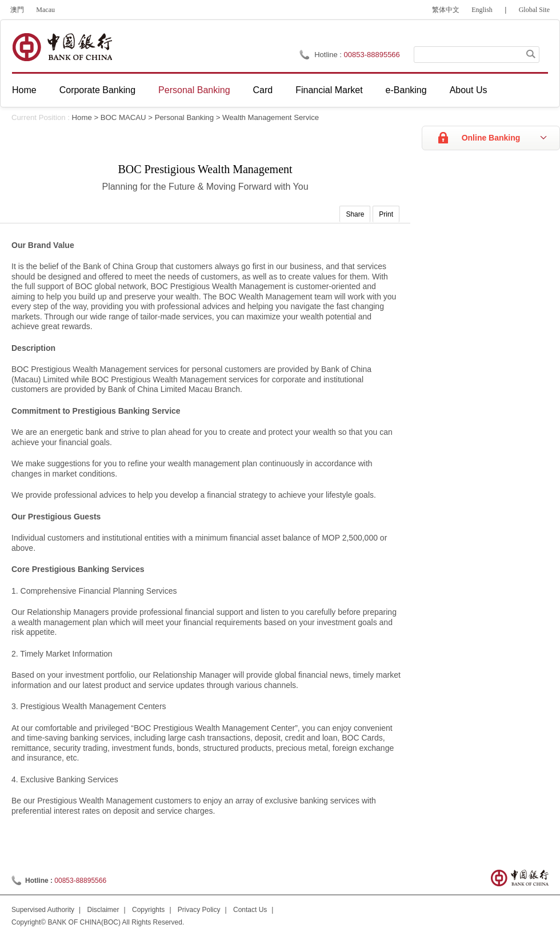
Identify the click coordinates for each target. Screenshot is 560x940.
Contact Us (250, 910)
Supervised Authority (43, 910)
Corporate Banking (97, 90)
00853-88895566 (372, 55)
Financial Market (329, 90)
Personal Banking (194, 90)
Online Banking (491, 138)
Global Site (534, 10)
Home (24, 90)
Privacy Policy (199, 910)
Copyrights (148, 910)
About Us (469, 90)
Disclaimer (103, 910)
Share (355, 214)
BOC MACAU (123, 117)
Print (386, 214)
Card (263, 90)
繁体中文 (446, 10)
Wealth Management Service (271, 117)
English (482, 10)
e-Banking (406, 90)
